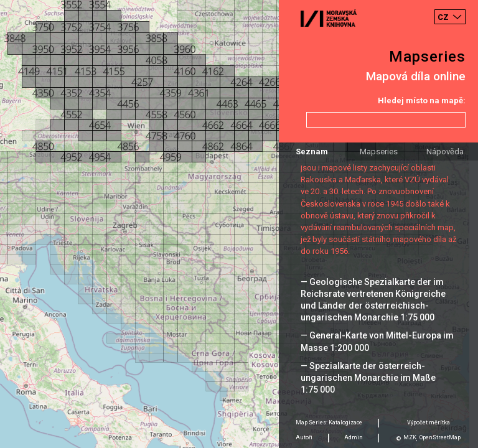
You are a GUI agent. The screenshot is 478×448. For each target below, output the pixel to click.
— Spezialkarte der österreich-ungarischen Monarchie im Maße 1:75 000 (368, 378)
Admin (354, 437)
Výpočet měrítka (429, 422)
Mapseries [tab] (379, 152)
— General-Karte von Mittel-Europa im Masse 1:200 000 (377, 341)
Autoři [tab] (304, 437)
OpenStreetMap (440, 437)
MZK (410, 437)
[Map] (239, 224)
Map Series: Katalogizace (329, 422)
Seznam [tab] (312, 152)
